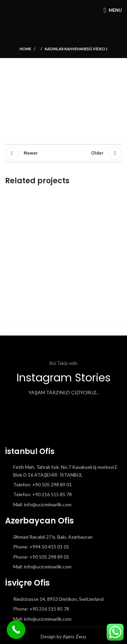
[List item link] (63, 485)
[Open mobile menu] (113, 10)
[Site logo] (5, 10)
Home (25, 49)
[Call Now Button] (16, 630)
